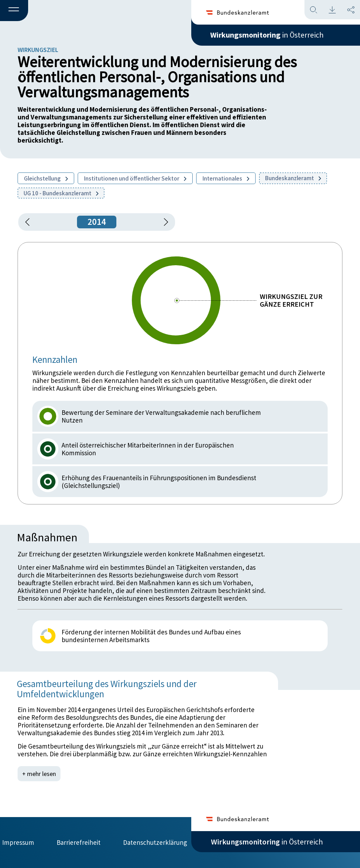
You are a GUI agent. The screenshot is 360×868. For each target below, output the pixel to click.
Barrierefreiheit (79, 842)
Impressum (18, 842)
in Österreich (267, 35)
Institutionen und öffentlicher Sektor (135, 178)
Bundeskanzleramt (293, 178)
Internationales (226, 178)
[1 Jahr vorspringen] (163, 222)
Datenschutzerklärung (155, 842)
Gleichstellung (46, 178)
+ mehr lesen (39, 774)
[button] (14, 11)
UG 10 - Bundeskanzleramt (61, 193)
